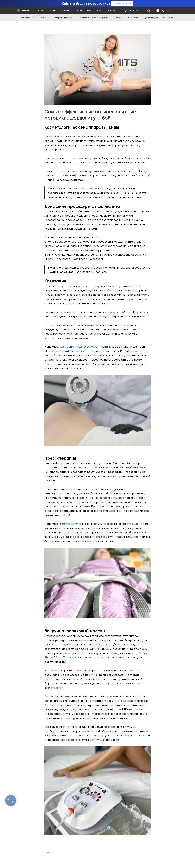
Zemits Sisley (70, 524)
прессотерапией (124, 330)
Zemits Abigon (53, 356)
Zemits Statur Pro (73, 352)
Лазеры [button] (118, 18)
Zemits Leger (71, 658)
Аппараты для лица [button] (63, 18)
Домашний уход (151, 18)
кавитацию (67, 347)
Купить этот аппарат (70, 503)
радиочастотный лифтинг (93, 347)
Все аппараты (27, 18)
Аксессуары (169, 18)
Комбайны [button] (43, 18)
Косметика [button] (133, 18)
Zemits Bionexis (54, 706)
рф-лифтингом (68, 334)
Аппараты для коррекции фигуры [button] (93, 18)
